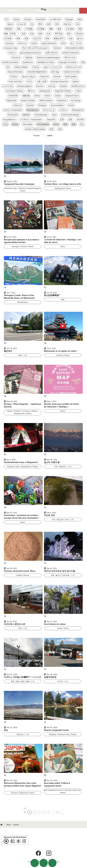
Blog (8, 825)
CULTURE (66, 11)
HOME (2, 825)
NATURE (40, 11)
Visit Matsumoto (44, 4)
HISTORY (13, 11)
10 (57, 812)
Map (83, 11)
